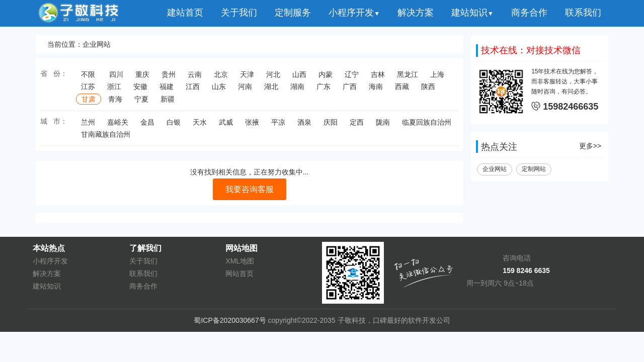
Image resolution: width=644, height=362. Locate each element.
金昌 (147, 126)
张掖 (252, 126)
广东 (324, 90)
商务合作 (529, 13)
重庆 (142, 78)
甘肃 (89, 103)
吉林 (378, 78)
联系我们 (583, 13)
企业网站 (495, 171)
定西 (357, 126)
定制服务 (293, 13)
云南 (195, 78)
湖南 (297, 90)
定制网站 (534, 171)
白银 (174, 126)
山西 (299, 78)
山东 (219, 90)
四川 (116, 78)
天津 (247, 78)
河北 (273, 78)
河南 (245, 90)
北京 (221, 78)
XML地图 (240, 261)
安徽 (140, 90)
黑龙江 (408, 78)
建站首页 (185, 13)
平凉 (278, 126)
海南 (376, 90)
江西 (193, 90)
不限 (88, 78)
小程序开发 (354, 13)
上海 (437, 78)
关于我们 (239, 13)
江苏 (88, 90)
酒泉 (304, 126)
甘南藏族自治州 (106, 138)
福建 (167, 90)
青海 (115, 103)
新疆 (168, 103)
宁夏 (141, 103)
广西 (350, 90)
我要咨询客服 (250, 191)
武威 (226, 126)
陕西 (428, 90)
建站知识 (472, 13)
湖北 (271, 90)
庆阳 (331, 126)
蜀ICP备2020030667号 (230, 320)
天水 (200, 126)
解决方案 (416, 13)
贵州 (169, 78)
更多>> (590, 148)
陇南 (383, 126)
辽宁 (352, 78)
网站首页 (239, 274)
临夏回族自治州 (427, 126)
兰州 (88, 126)
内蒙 (326, 78)
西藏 (402, 90)
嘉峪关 (118, 126)
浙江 (114, 90)
